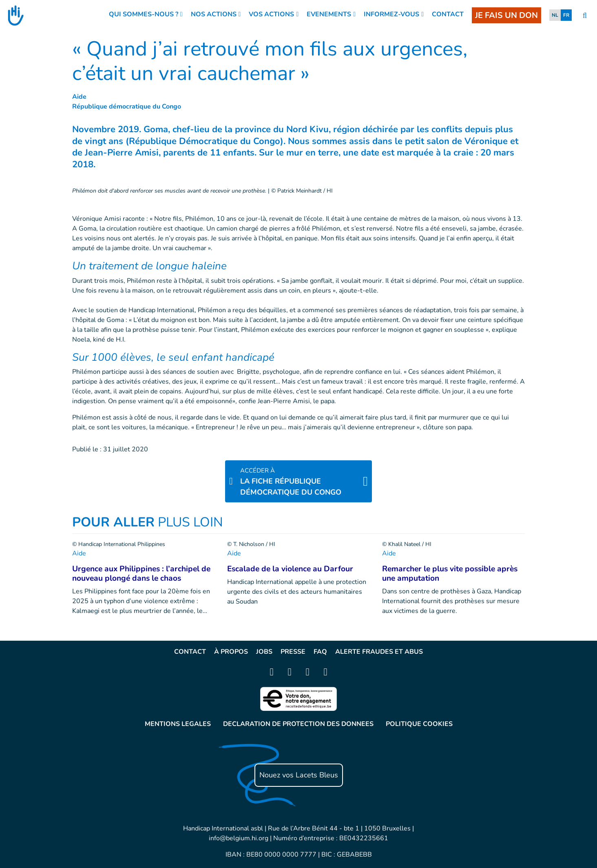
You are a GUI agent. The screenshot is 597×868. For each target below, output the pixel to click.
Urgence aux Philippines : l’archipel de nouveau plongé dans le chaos (141, 574)
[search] (585, 16)
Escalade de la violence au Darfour (290, 569)
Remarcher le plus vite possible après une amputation (450, 574)
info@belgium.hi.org (239, 838)
